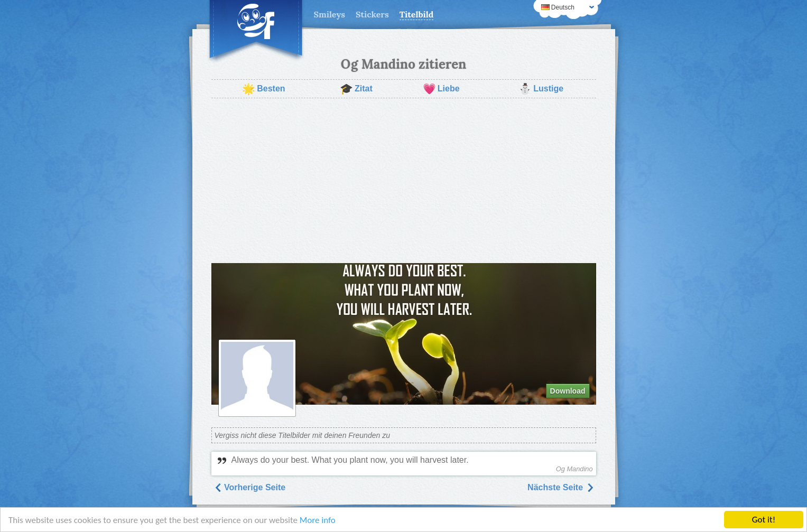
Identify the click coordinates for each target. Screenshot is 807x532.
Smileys (330, 14)
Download (568, 391)
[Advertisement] (404, 181)
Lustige (541, 89)
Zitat (356, 89)
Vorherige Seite (250, 487)
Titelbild (417, 14)
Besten (263, 89)
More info (318, 521)
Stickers (372, 14)
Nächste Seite (560, 487)
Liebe (441, 89)
